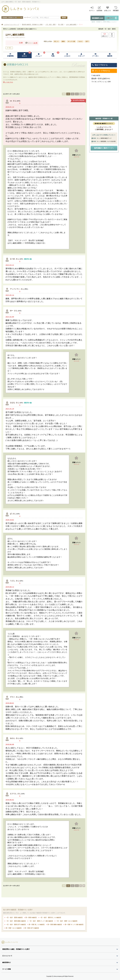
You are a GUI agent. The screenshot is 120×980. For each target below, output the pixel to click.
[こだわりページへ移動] (67, 55)
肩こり (56, 41)
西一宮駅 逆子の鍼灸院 (31, 928)
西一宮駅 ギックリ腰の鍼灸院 (74, 925)
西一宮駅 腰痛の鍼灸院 (54, 925)
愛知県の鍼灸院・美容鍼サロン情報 (32, 24)
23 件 (35, 43)
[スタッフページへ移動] (81, 55)
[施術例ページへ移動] (110, 55)
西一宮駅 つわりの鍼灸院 (13, 928)
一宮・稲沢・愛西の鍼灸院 (14, 918)
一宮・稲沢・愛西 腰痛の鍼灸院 (16, 921)
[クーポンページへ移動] (96, 55)
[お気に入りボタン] (105, 35)
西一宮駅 (61, 24)
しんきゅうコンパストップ (11, 24)
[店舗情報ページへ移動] (10, 55)
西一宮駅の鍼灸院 (31, 918)
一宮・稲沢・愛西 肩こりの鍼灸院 (50, 918)
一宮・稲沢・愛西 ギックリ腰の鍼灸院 (41, 921)
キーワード (27, 17)
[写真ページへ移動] (53, 55)
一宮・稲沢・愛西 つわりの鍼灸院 (66, 921)
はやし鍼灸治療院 (71, 24)
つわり (80, 41)
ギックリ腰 (71, 41)
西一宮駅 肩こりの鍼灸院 (36, 925)
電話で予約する (100, 65)
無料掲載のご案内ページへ (104, 148)
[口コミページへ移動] (24, 55)
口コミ (81, 24)
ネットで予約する (101, 71)
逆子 (87, 41)
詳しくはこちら (8, 82)
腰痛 (63, 41)
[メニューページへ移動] (39, 55)
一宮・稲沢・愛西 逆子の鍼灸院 (16, 925)
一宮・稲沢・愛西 (50, 24)
